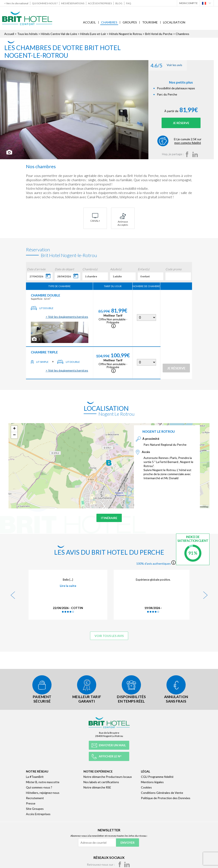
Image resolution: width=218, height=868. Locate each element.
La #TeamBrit (35, 776)
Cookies (146, 787)
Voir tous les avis (109, 636)
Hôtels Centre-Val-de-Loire (59, 34)
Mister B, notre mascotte (43, 781)
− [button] (14, 435)
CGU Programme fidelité (157, 776)
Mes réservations (73, 3)
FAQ (129, 3)
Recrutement (35, 797)
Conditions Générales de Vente (162, 792)
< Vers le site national (16, 3)
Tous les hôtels (27, 34)
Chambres (109, 22)
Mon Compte (188, 3)
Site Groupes (35, 808)
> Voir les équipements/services (67, 317)
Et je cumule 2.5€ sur (192, 141)
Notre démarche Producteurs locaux (108, 776)
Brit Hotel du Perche (159, 34)
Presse (31, 803)
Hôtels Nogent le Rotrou (126, 34)
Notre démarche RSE (97, 787)
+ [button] (14, 429)
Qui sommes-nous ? (45, 3)
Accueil (89, 22)
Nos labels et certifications (101, 781)
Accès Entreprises (100, 3)
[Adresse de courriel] (97, 842)
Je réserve (185, 123)
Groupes (130, 22)
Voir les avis (171, 65)
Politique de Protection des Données (166, 797)
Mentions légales (152, 781)
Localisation (174, 22)
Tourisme (150, 22)
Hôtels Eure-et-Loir (93, 34)
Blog (119, 3)
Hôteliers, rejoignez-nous (43, 792)
